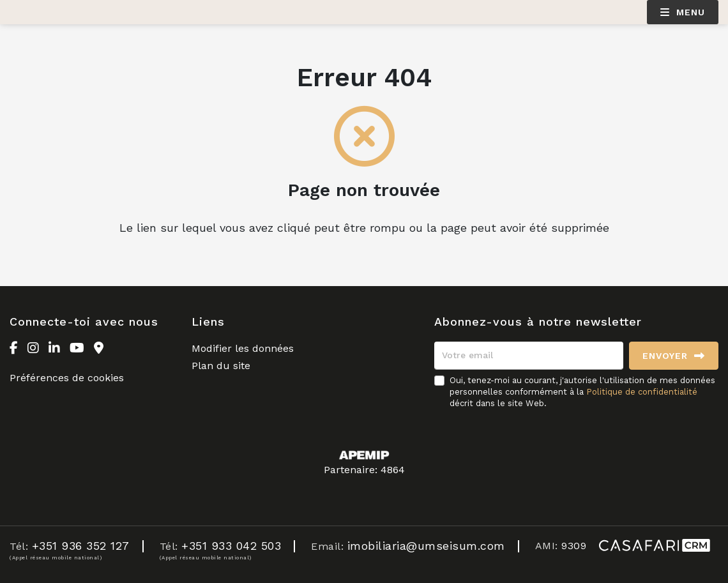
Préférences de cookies (67, 378)
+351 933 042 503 (231, 546)
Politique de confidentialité (642, 392)
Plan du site (221, 366)
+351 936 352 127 (81, 546)
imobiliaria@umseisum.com (426, 546)
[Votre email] (529, 356)
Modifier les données (243, 348)
